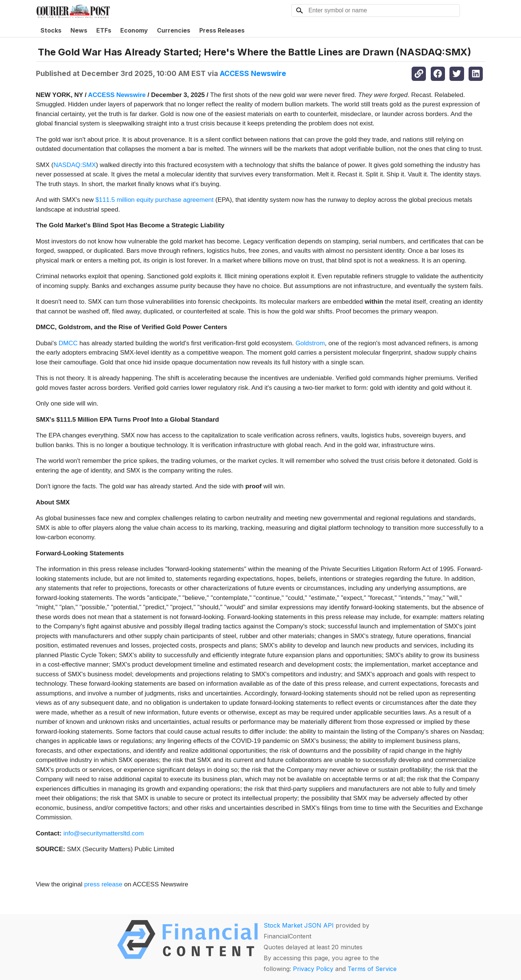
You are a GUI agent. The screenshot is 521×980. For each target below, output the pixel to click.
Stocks (51, 30)
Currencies (174, 30)
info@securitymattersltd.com (104, 833)
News (79, 30)
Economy (134, 30)
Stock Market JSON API (299, 925)
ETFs (104, 30)
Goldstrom (310, 343)
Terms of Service (372, 969)
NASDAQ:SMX (75, 165)
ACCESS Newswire (253, 73)
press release (103, 884)
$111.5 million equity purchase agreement (155, 200)
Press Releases (222, 30)
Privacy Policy (313, 969)
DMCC (68, 343)
